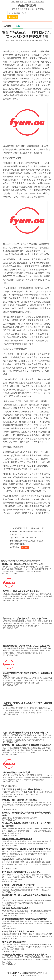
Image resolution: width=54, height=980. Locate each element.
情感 (30, 2)
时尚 (26, 2)
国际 (17, 2)
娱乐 (17, 9)
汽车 (38, 2)
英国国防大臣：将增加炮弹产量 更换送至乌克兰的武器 (27, 745)
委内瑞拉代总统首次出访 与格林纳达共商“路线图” (24, 919)
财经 (21, 9)
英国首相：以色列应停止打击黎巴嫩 (18, 885)
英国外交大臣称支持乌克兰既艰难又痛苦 (21, 591)
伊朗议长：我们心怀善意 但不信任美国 (19, 800)
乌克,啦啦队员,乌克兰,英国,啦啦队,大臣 (21, 561)
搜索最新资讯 (13, 17)
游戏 (34, 9)
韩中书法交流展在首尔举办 (14, 942)
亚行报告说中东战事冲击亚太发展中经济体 (21, 872)
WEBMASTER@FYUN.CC (32, 975)
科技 (30, 9)
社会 (21, 2)
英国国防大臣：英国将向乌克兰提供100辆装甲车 (25, 619)
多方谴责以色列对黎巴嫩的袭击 (16, 908)
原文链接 (25, 547)
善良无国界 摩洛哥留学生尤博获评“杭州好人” (22, 790)
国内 (13, 2)
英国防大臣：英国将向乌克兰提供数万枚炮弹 (22, 564)
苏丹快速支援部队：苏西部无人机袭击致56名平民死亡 (26, 849)
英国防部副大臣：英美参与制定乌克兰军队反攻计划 (26, 646)
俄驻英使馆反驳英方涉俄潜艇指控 (17, 839)
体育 (13, 9)
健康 (42, 2)
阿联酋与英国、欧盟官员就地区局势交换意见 (22, 860)
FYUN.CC (21, 973)
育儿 (42, 9)
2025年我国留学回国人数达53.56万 (18, 932)
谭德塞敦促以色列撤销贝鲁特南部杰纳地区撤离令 (24, 955)
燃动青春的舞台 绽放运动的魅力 (17, 773)
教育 (38, 9)
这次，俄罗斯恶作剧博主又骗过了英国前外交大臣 (25, 733)
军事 (26, 9)
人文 (34, 2)
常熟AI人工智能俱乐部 (38, 973)
